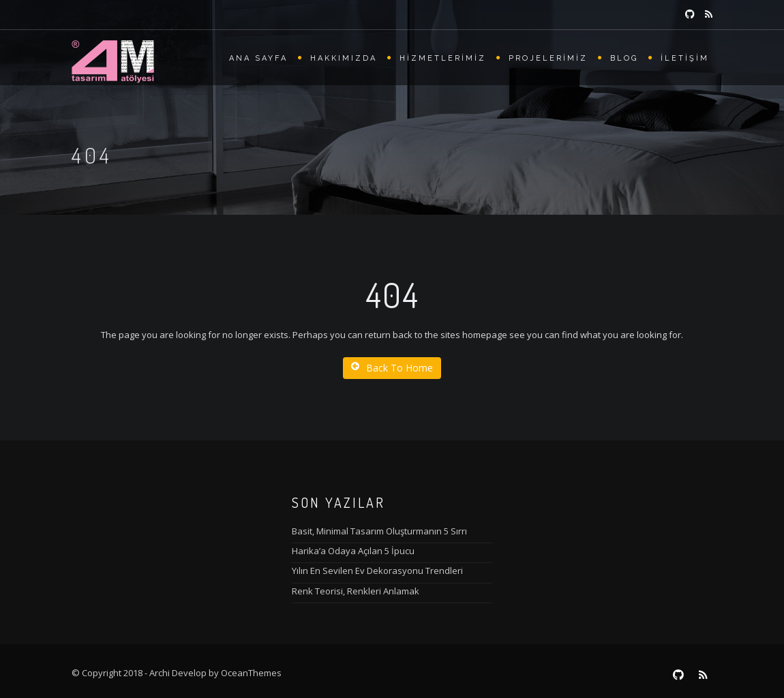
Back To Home (392, 368)
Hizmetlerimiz (443, 58)
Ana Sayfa (258, 58)
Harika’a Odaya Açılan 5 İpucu (353, 551)
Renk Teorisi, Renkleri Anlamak (356, 591)
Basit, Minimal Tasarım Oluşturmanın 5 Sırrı (379, 531)
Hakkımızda (344, 58)
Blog (624, 58)
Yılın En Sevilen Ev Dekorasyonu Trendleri (377, 571)
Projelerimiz (548, 58)
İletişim (685, 58)
